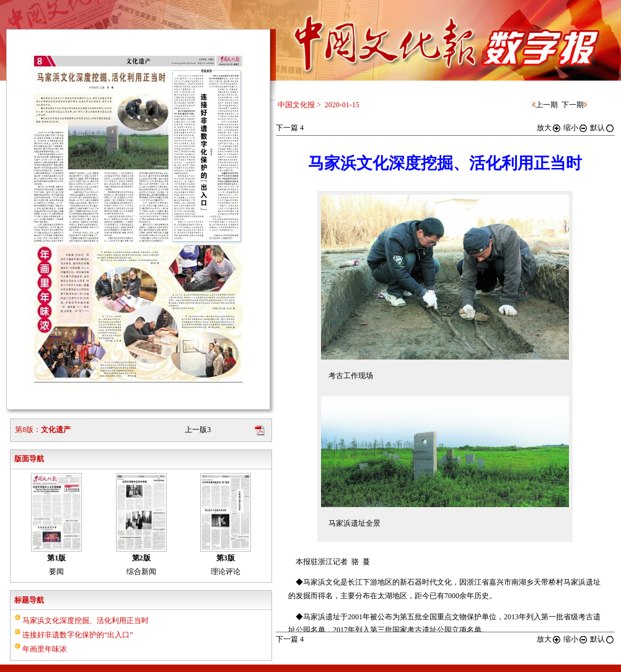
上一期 (547, 105)
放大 (549, 128)
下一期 (573, 105)
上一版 (198, 430)
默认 (602, 128)
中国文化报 (296, 105)
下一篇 (290, 128)
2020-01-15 (342, 105)
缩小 (576, 128)
